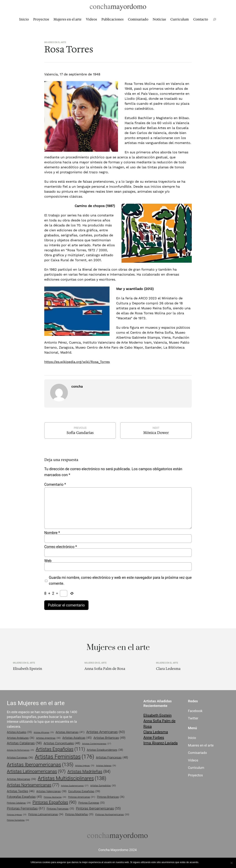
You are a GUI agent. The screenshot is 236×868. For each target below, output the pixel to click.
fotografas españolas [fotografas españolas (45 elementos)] (24, 797)
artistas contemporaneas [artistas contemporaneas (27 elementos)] (97, 744)
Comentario (55, 484)
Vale (203, 862)
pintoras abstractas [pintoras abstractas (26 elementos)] (55, 797)
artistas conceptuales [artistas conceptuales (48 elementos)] (62, 743)
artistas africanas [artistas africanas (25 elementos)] (44, 733)
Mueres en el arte (201, 745)
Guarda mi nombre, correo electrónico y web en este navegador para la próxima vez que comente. (120, 580)
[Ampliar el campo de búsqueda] (215, 19)
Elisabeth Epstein (27, 669)
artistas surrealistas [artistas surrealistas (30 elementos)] (103, 786)
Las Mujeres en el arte (36, 703)
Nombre (52, 533)
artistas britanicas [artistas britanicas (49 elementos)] (109, 738)
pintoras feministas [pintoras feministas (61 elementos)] (26, 809)
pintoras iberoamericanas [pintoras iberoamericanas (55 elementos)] (98, 808)
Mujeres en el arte (55, 42)
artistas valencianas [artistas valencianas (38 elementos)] (51, 791)
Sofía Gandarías (80, 433)
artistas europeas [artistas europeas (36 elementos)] (20, 758)
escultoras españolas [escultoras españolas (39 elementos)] (84, 791)
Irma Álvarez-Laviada (161, 743)
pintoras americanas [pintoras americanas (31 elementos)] (82, 797)
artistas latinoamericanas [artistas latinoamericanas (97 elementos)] (36, 772)
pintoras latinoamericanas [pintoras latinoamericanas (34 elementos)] (46, 814)
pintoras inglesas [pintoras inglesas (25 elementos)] (17, 815)
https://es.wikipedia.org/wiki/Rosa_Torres (77, 362)
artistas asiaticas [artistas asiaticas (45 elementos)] (77, 738)
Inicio (192, 738)
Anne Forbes (154, 737)
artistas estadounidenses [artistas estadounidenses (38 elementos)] (105, 750)
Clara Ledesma (168, 669)
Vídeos (193, 760)
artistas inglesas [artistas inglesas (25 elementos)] (85, 766)
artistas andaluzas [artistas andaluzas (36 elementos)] (21, 738)
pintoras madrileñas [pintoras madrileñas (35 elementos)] (79, 814)
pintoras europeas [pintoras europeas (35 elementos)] (92, 803)
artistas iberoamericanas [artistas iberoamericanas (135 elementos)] (40, 765)
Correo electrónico (61, 547)
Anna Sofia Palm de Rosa (105, 669)
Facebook (195, 711)
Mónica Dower (156, 433)
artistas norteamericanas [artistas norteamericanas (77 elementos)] (33, 785)
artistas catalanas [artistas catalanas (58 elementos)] (24, 743)
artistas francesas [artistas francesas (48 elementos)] (112, 758)
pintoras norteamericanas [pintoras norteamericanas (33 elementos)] (112, 814)
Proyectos (195, 775)
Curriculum (196, 768)
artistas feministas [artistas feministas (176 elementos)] (64, 757)
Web (48, 561)
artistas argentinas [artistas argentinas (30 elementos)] (48, 738)
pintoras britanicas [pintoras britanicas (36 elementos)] (111, 797)
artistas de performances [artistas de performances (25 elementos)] (20, 750)
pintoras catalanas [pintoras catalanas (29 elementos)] (19, 803)
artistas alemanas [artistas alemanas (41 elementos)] (70, 732)
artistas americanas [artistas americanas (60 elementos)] (106, 732)
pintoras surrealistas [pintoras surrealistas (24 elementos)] (18, 820)
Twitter (193, 718)
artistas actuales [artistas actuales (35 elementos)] (19, 732)
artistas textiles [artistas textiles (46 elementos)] (21, 791)
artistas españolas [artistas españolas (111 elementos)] (60, 749)
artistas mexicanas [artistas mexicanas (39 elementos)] (21, 779)
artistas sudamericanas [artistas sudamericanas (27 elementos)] (75, 786)
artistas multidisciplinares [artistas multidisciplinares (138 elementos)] (72, 778)
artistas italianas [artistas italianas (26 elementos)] (106, 766)
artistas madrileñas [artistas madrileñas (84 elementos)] (89, 772)
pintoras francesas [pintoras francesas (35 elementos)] (60, 809)
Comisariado (197, 753)
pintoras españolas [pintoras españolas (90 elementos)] (55, 802)
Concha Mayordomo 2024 (117, 850)
